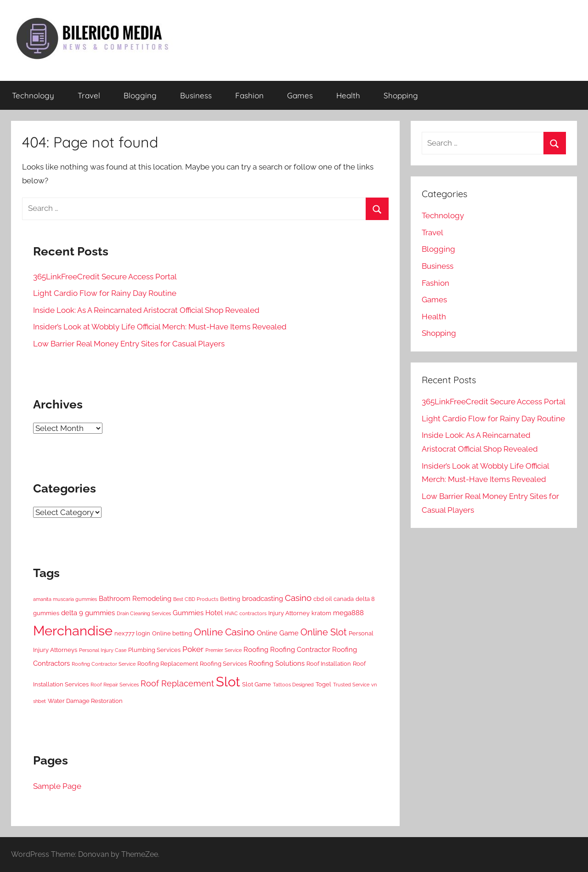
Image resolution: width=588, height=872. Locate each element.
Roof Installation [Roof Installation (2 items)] (329, 663)
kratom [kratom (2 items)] (321, 613)
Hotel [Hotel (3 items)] (214, 613)
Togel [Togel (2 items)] (323, 684)
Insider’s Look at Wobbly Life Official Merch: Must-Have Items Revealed (160, 327)
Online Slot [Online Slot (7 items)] (324, 632)
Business (196, 95)
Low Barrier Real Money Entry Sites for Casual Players (129, 344)
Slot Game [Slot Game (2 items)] (257, 684)
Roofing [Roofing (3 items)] (256, 650)
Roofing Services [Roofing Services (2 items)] (223, 663)
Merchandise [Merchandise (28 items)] (73, 631)
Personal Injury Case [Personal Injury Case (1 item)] (103, 650)
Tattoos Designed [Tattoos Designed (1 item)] (293, 685)
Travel (89, 95)
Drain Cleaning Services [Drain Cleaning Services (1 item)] (144, 613)
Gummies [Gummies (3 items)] (188, 613)
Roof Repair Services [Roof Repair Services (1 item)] (115, 685)
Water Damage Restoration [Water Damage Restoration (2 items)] (85, 701)
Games (300, 95)
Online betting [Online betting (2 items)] (172, 633)
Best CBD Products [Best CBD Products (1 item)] (196, 599)
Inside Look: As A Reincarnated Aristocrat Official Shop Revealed (146, 310)
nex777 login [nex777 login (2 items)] (132, 633)
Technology (33, 95)
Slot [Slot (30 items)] (228, 682)
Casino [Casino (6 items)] (298, 598)
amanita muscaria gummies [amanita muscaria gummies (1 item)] (65, 599)
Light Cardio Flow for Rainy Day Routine (105, 293)
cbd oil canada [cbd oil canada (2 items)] (334, 599)
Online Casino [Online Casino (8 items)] (224, 632)
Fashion (249, 95)
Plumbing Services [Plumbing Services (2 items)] (154, 650)
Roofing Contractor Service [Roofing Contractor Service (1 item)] (104, 664)
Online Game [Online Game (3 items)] (278, 633)
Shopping (401, 95)
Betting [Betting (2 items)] (230, 599)
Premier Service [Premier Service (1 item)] (223, 650)
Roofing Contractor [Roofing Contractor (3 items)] (300, 650)
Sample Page (57, 786)
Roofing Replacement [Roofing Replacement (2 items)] (168, 663)
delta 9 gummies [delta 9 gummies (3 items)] (88, 613)
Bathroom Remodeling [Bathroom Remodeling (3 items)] (135, 599)
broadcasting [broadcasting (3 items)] (263, 599)
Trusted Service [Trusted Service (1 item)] (351, 685)
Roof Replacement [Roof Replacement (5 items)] (177, 683)
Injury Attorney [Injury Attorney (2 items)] (289, 613)
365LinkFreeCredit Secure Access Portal (105, 277)
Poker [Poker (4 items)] (193, 649)
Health (348, 95)
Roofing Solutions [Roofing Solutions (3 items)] (277, 663)
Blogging (140, 95)
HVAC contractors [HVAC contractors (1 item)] (246, 613)
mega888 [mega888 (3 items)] (348, 613)
